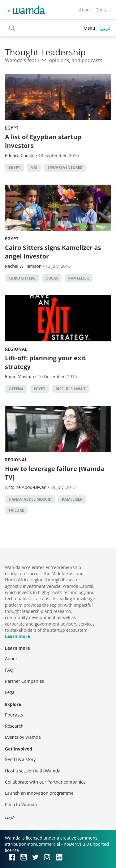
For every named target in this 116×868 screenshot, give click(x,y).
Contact (103, 10)
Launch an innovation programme (39, 793)
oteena (16, 389)
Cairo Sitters (22, 278)
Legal (10, 692)
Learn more (17, 636)
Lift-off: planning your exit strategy (45, 362)
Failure (16, 510)
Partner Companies (24, 681)
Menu (89, 28)
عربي (105, 28)
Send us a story (20, 759)
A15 (34, 167)
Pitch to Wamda (21, 804)
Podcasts (14, 715)
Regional (16, 349)
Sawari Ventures (65, 167)
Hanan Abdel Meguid (30, 499)
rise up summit (71, 389)
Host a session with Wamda (33, 771)
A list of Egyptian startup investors (43, 141)
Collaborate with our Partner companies (45, 782)
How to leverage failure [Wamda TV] (55, 473)
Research (14, 726)
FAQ (9, 670)
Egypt (12, 128)
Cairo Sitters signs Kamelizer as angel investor (53, 252)
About (85, 10)
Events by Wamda (23, 737)
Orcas (52, 278)
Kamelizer (79, 278)
